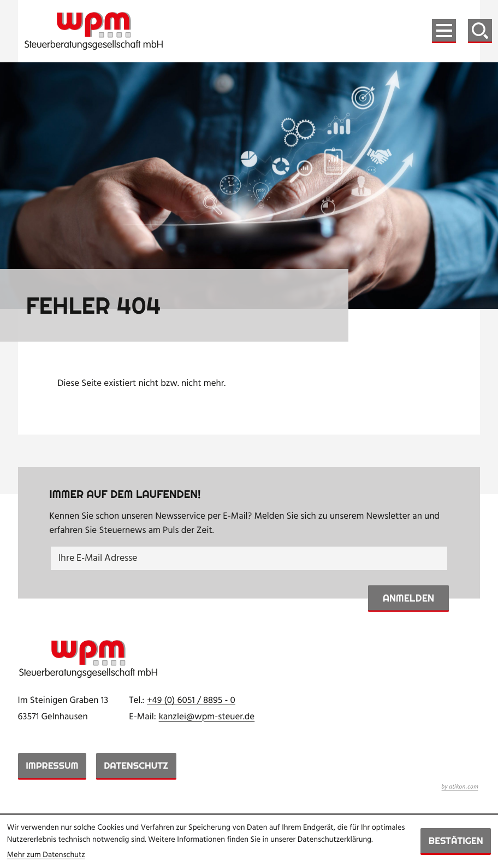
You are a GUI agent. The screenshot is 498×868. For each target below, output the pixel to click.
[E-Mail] (249, 558)
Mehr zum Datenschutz (46, 855)
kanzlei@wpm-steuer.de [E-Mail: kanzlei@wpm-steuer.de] (207, 717)
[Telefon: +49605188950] (191, 701)
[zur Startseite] (94, 31)
